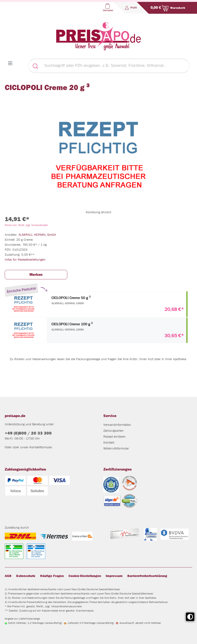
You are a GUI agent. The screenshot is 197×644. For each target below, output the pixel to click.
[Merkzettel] (108, 8)
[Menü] (10, 63)
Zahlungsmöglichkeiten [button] (25, 469)
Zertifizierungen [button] (117, 469)
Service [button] (110, 416)
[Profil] (131, 8)
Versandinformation (117, 425)
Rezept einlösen (115, 436)
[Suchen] (35, 66)
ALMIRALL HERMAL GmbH (37, 235)
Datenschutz (26, 576)
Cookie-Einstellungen (85, 576)
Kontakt (109, 442)
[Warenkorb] (167, 8)
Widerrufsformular (116, 448)
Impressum (114, 576)
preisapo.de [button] (15, 416)
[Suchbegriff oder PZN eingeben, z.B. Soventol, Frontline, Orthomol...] (116, 66)
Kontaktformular (41, 447)
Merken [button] (36, 274)
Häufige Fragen (52, 576)
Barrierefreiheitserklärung (147, 576)
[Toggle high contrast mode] (190, 617)
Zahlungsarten (114, 431)
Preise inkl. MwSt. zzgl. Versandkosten (26, 225)
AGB (8, 576)
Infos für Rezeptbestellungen (25, 259)
